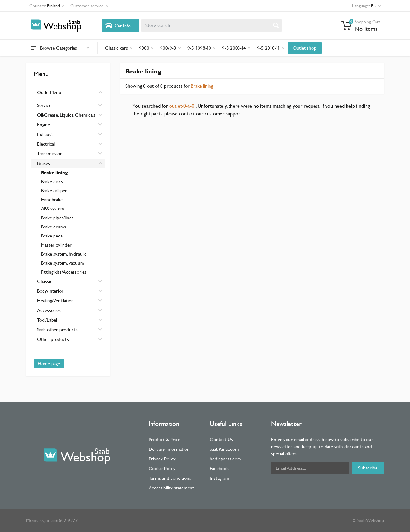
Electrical (70, 144)
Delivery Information (169, 449)
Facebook (219, 468)
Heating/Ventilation (70, 300)
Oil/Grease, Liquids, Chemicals (70, 115)
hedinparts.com (225, 459)
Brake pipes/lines (57, 218)
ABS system (53, 209)
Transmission (70, 154)
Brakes (70, 163)
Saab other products (70, 329)
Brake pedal (52, 236)
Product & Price (164, 439)
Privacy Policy (162, 459)
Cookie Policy (162, 468)
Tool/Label (70, 320)
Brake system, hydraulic (64, 254)
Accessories (70, 310)
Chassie (70, 281)
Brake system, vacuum (63, 263)
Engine (70, 125)
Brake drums (54, 227)
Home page (49, 364)
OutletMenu (70, 92)
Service (70, 105)
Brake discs (52, 182)
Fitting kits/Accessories (64, 272)
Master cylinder (56, 245)
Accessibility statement (171, 488)
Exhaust (70, 134)
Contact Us (221, 439)
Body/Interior (70, 291)
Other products (70, 339)
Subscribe (368, 468)
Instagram (220, 478)
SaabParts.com (224, 449)
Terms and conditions (170, 478)
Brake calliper (54, 191)
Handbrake (52, 200)
